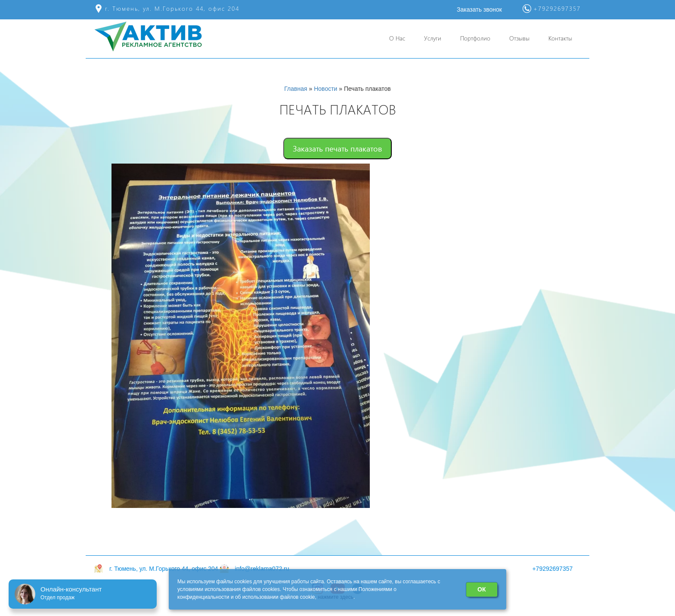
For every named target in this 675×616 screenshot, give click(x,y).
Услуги (433, 38)
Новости (325, 89)
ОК (481, 589)
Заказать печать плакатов (337, 148)
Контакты (560, 38)
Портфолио (475, 38)
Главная (296, 89)
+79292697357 (552, 569)
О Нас (397, 38)
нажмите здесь (336, 597)
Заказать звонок (479, 9)
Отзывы (519, 38)
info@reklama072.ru (262, 569)
